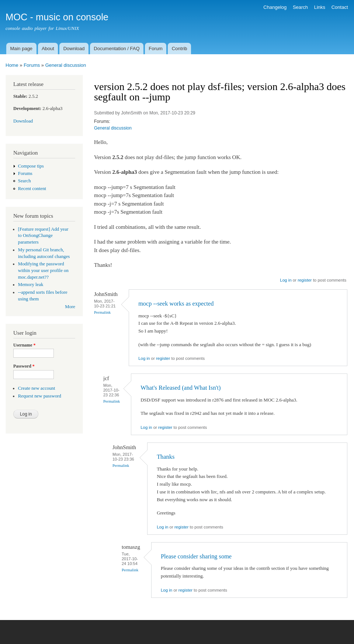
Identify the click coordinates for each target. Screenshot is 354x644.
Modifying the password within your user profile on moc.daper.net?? (43, 271)
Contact (340, 7)
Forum (156, 49)
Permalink (102, 312)
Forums (32, 65)
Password (24, 366)
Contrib (180, 49)
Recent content (32, 189)
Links (320, 7)
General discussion (66, 65)
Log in (286, 280)
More (70, 307)
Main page (21, 49)
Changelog (275, 7)
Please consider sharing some (196, 556)
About (48, 49)
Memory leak (31, 285)
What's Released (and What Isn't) (181, 388)
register (305, 280)
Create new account (37, 388)
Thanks (166, 457)
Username (24, 345)
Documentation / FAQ (117, 49)
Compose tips (31, 166)
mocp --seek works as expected (176, 304)
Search (300, 7)
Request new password (40, 396)
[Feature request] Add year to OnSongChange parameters (43, 236)
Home (12, 65)
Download (74, 49)
